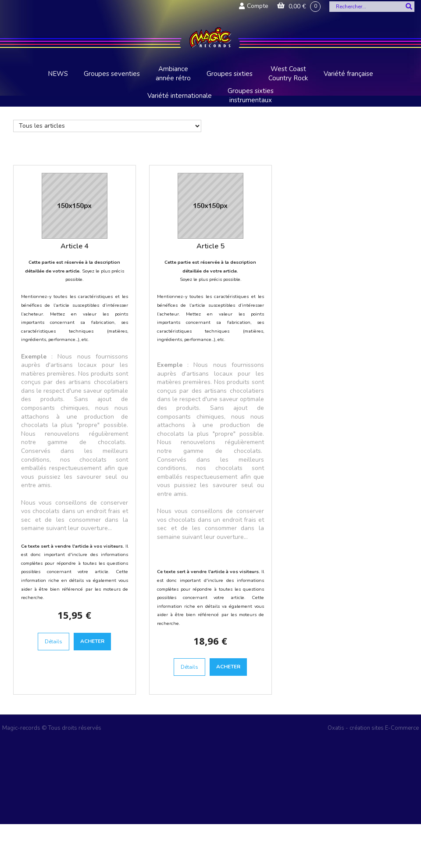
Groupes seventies (112, 74)
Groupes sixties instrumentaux (251, 95)
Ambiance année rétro (173, 74)
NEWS (58, 74)
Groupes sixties (230, 74)
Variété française (348, 74)
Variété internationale (180, 96)
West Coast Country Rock (288, 74)
